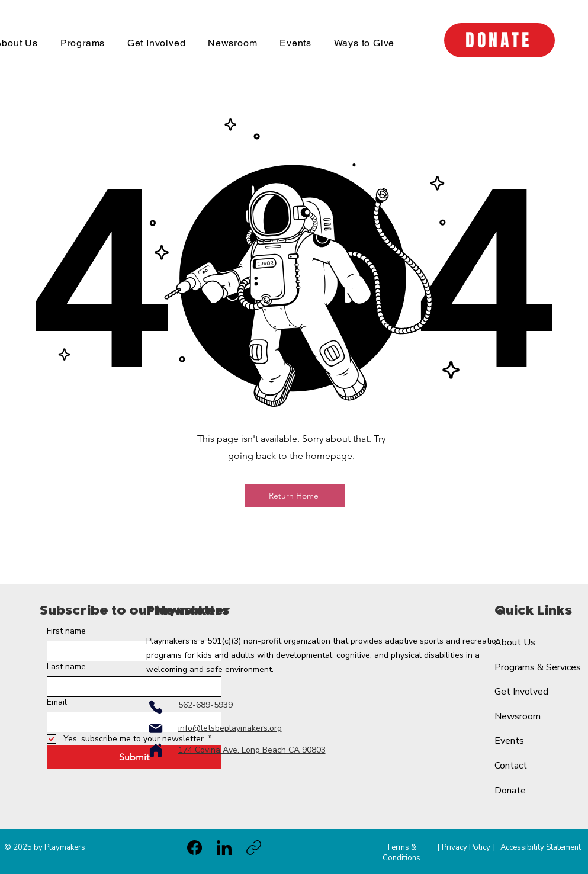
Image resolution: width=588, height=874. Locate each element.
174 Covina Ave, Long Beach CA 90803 (252, 750)
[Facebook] (195, 848)
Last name (66, 666)
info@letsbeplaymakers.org (230, 728)
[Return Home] (295, 496)
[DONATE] (499, 40)
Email (57, 702)
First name (66, 631)
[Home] (156, 750)
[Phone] (156, 707)
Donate (510, 791)
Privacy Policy (466, 847)
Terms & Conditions (401, 853)
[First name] (131, 651)
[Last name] (131, 687)
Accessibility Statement (541, 847)
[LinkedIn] (224, 848)
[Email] (131, 722)
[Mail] (156, 728)
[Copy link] (254, 848)
